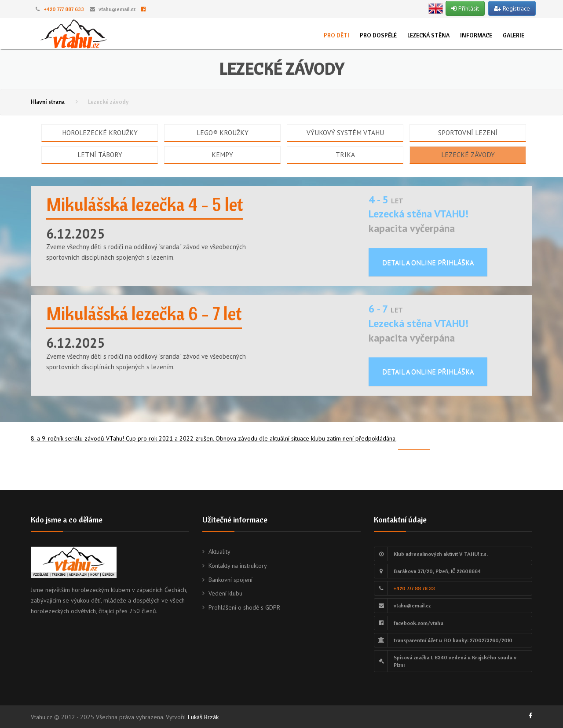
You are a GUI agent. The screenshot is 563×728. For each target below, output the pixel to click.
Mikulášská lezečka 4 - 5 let (145, 204)
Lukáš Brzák (203, 717)
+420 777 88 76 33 (414, 588)
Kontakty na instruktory (238, 566)
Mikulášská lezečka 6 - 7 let (144, 313)
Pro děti (336, 35)
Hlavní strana (48, 102)
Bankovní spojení (230, 580)
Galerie (514, 35)
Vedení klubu (225, 593)
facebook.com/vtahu (419, 623)
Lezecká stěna (428, 35)
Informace (476, 35)
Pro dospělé (378, 35)
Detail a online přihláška (428, 262)
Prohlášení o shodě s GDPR (244, 607)
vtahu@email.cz (117, 9)
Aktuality (219, 552)
